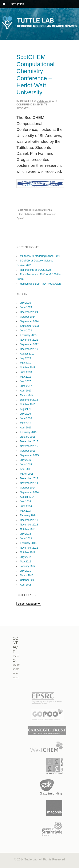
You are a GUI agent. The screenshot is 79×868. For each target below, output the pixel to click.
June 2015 (26, 465)
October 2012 (28, 552)
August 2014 (27, 497)
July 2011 (25, 571)
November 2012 (29, 548)
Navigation (17, 4)
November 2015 (29, 446)
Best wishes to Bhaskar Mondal (34, 210)
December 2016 (29, 400)
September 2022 (29, 344)
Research (23, 108)
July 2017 (25, 381)
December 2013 (29, 520)
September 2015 (29, 455)
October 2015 (28, 451)
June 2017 (26, 386)
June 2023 (26, 331)
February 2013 (28, 543)
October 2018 (28, 368)
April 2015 (26, 469)
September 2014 (29, 492)
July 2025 (25, 303)
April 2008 (26, 585)
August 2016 (27, 409)
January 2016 (28, 437)
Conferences (26, 105)
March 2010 (27, 575)
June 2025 (26, 307)
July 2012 (25, 557)
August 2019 (27, 354)
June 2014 (26, 506)
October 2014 (28, 488)
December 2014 (29, 478)
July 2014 (25, 502)
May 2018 (26, 377)
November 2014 (29, 483)
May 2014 (26, 511)
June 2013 (26, 538)
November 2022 (29, 340)
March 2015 (27, 474)
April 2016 (26, 428)
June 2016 (26, 418)
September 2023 (29, 326)
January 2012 (28, 566)
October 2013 (28, 529)
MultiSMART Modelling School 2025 (40, 256)
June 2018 (26, 372)
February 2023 (28, 335)
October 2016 (28, 404)
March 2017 (27, 395)
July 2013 (25, 534)
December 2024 (29, 312)
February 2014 (28, 515)
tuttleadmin (26, 101)
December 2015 (29, 441)
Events (42, 105)
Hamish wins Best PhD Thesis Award (41, 284)
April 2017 (26, 391)
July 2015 (25, 460)
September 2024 (29, 321)
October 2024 (28, 317)
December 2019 (29, 349)
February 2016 (28, 432)
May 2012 (26, 562)
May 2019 (26, 363)
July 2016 (25, 414)
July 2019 (25, 358)
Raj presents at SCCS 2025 (35, 270)
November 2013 (29, 525)
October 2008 (28, 580)
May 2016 (26, 423)
